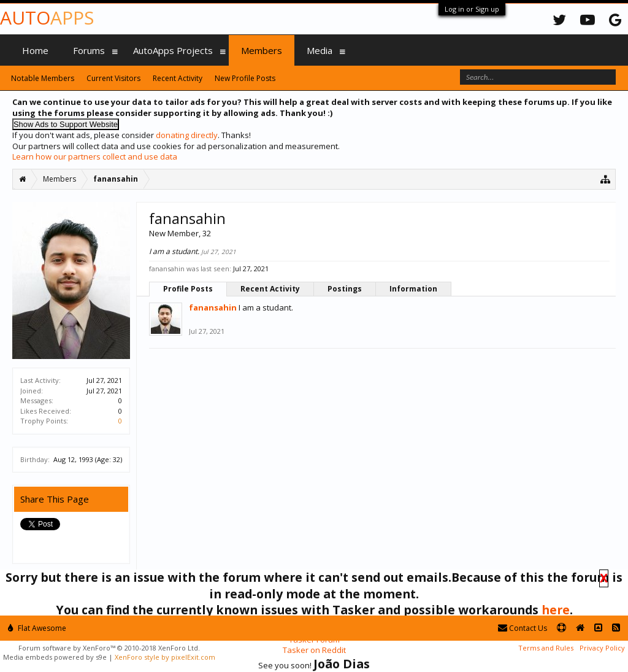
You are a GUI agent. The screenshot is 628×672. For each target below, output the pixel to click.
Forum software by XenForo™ (109, 648)
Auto (47, 17)
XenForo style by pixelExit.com (165, 657)
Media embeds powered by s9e (55, 657)
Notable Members (43, 78)
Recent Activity (270, 289)
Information (413, 289)
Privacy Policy (602, 648)
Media (320, 50)
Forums (89, 50)
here (556, 610)
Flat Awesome (37, 628)
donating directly (187, 135)
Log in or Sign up (472, 9)
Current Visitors (113, 78)
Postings (345, 289)
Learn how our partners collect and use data (95, 156)
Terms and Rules (546, 648)
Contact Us (523, 628)
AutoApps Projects (173, 50)
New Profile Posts (245, 78)
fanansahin (213, 307)
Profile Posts (188, 289)
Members (262, 50)
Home (35, 50)
